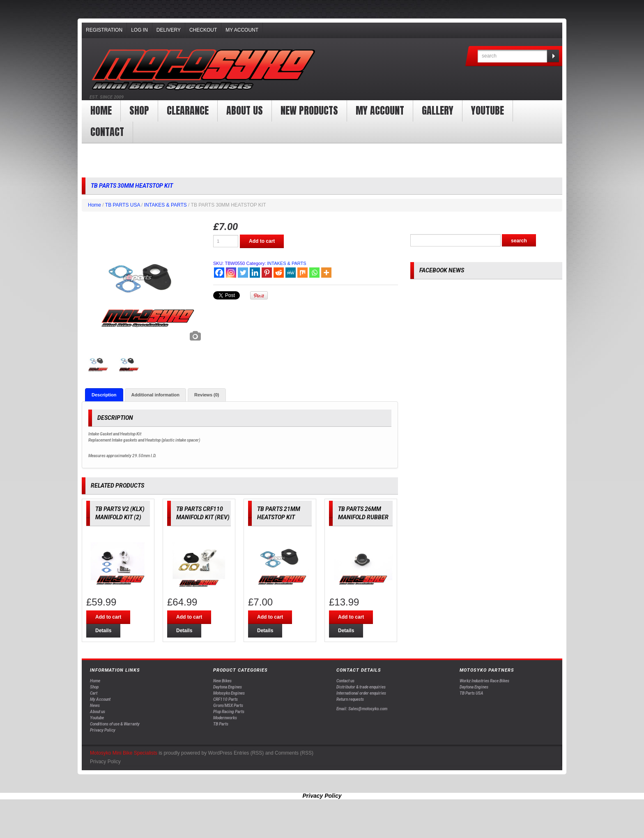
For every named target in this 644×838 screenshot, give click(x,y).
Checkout (203, 30)
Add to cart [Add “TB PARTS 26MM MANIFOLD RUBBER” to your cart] (351, 617)
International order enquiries (361, 693)
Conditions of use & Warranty (115, 724)
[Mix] (302, 273)
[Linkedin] (255, 273)
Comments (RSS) (294, 753)
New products (309, 111)
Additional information (155, 395)
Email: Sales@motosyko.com (362, 709)
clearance (188, 111)
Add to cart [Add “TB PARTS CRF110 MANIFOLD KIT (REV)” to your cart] (189, 617)
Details (103, 631)
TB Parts (221, 724)
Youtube (97, 718)
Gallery (438, 111)
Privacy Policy (103, 730)
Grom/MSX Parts (228, 706)
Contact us (345, 681)
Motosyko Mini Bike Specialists (124, 753)
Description (104, 395)
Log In (139, 30)
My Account (242, 30)
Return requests (350, 699)
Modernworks (225, 718)
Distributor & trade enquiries (361, 687)
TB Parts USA (471, 693)
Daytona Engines (228, 687)
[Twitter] (243, 273)
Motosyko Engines (229, 693)
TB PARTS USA (123, 205)
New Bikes (222, 681)
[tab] (104, 395)
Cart (94, 693)
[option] (143, 283)
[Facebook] (219, 273)
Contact (107, 132)
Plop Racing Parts (229, 712)
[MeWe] (291, 273)
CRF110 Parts (225, 699)
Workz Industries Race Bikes (484, 681)
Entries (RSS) (249, 753)
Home (101, 111)
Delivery (169, 30)
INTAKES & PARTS (166, 205)
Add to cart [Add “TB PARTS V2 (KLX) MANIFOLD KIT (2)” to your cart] (108, 617)
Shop (139, 111)
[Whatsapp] (314, 273)
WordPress (220, 753)
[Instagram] (231, 273)
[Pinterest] (267, 273)
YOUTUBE (488, 111)
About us (245, 111)
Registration (104, 30)
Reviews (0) (207, 395)
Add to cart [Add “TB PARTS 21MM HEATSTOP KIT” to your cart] (270, 617)
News (95, 706)
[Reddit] (279, 273)
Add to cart (262, 241)
